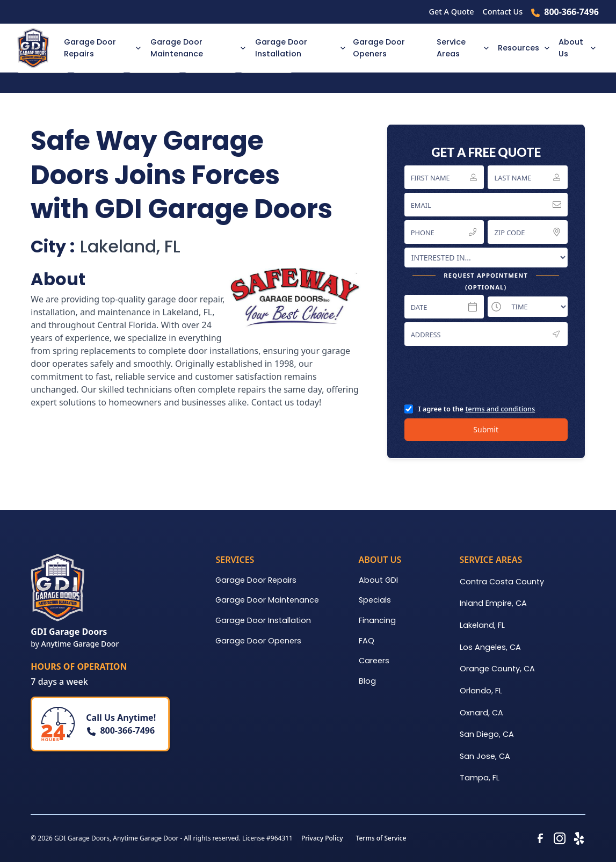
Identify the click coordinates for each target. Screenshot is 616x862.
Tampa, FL (480, 778)
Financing (377, 620)
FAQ (367, 641)
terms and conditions (500, 409)
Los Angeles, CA (490, 647)
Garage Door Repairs (256, 580)
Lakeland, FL (482, 625)
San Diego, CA (487, 734)
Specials (375, 600)
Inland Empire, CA (493, 603)
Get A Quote (452, 12)
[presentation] (486, 374)
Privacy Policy (322, 838)
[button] (101, 48)
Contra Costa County (502, 582)
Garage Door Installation (263, 620)
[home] (37, 48)
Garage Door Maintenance (267, 600)
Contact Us (503, 12)
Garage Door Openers (379, 48)
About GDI (378, 580)
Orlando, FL (481, 691)
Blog (367, 681)
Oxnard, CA (481, 713)
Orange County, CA (497, 669)
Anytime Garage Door (80, 644)
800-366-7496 (571, 12)
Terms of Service (381, 838)
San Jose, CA (485, 756)
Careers (374, 661)
